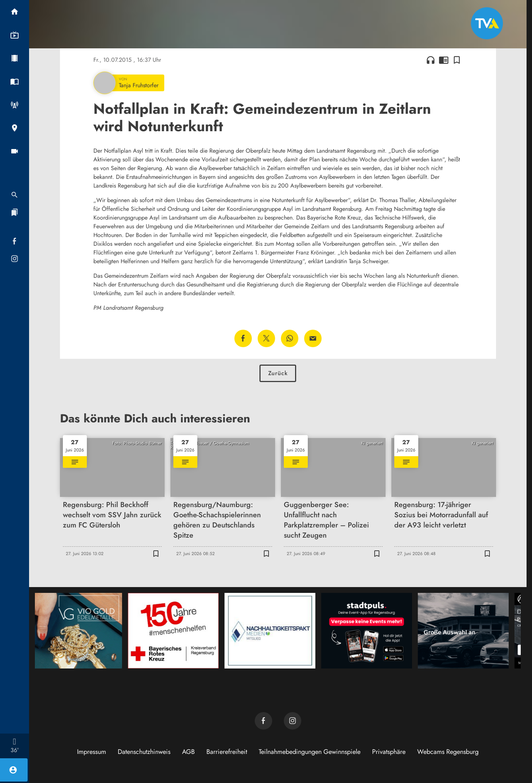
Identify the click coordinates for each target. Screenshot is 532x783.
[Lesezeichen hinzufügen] (457, 60)
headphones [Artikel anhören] (431, 60)
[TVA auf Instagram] (293, 721)
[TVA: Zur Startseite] (487, 23)
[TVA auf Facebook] (263, 721)
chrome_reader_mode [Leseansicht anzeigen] (444, 60)
